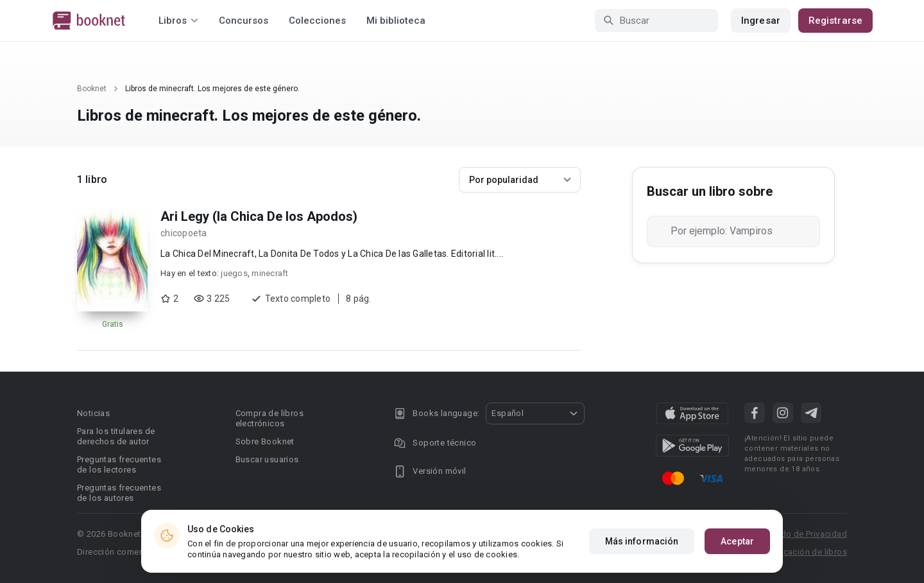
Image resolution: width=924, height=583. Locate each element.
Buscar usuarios (267, 459)
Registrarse (835, 21)
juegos (234, 273)
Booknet (92, 89)
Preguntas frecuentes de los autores (119, 493)
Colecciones (317, 21)
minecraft (270, 273)
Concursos (244, 21)
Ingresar (761, 21)
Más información (642, 541)
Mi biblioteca (396, 21)
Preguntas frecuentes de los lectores (119, 465)
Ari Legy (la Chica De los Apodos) (259, 216)
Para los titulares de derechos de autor (116, 436)
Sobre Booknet (265, 441)
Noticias (93, 413)
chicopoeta (184, 233)
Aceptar (737, 541)
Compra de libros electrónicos (269, 418)
